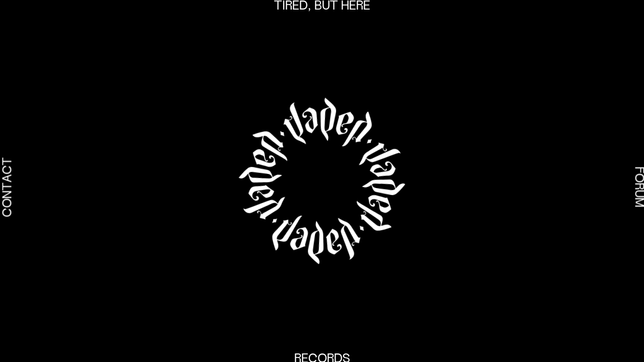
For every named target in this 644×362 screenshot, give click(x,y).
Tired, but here (322, 6)
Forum (638, 187)
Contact (9, 187)
